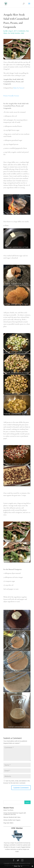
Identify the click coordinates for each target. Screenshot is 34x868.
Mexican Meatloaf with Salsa (12, 817)
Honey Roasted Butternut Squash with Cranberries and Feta (15, 814)
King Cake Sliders (8, 823)
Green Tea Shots (8, 810)
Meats (5, 33)
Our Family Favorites (14, 33)
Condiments (22, 31)
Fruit (27, 31)
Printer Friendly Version (11, 96)
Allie (6, 31)
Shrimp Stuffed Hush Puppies (12, 820)
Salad (22, 33)
